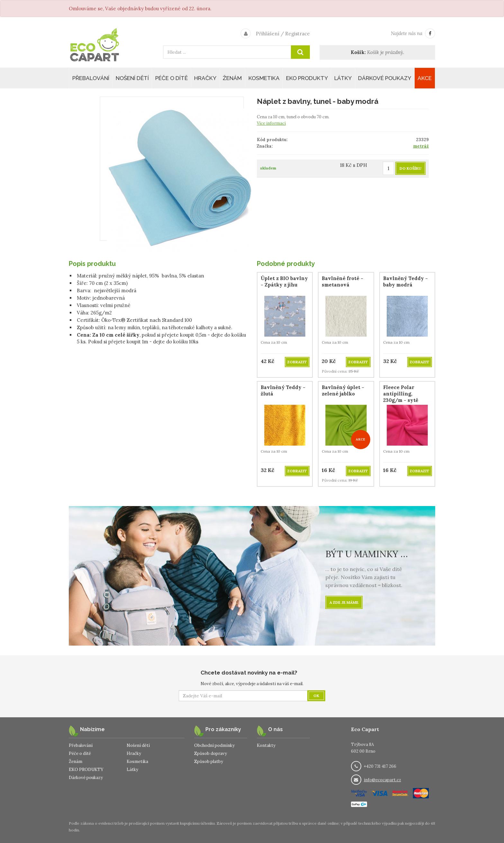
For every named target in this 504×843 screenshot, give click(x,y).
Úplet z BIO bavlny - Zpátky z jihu (284, 281)
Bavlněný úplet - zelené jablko (343, 390)
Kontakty (266, 745)
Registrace (297, 34)
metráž (421, 146)
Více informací (271, 123)
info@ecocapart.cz (382, 780)
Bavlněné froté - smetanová (342, 281)
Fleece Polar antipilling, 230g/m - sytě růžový (401, 397)
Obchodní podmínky (214, 745)
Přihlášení (268, 34)
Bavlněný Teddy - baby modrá (405, 281)
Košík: (358, 52)
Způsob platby (209, 761)
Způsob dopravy (211, 753)
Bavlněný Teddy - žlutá (283, 390)
